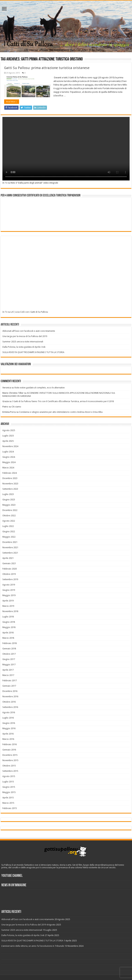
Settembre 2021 (10, 553)
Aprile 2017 (8, 670)
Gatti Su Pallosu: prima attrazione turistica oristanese (47, 68)
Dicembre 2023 (10, 478)
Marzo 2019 (8, 606)
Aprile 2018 (8, 633)
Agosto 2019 (9, 585)
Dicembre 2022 (10, 510)
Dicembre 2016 (10, 691)
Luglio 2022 (8, 526)
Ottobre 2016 (9, 702)
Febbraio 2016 (10, 744)
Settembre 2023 (10, 489)
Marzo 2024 (8, 468)
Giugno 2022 (9, 531)
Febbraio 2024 (10, 473)
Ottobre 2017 (9, 654)
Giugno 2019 (9, 590)
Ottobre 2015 (9, 766)
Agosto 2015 (9, 776)
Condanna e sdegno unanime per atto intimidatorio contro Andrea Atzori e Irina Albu (61, 412)
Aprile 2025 (8, 441)
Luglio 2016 (8, 718)
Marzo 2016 (8, 739)
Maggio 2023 (9, 505)
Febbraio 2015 (10, 808)
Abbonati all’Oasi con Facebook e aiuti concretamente (29, 331)
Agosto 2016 (9, 712)
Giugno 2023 (9, 500)
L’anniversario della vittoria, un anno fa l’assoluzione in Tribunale (33, 946)
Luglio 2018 (8, 617)
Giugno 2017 (9, 659)
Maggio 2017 (9, 665)
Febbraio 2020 (10, 569)
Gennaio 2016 (9, 750)
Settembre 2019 (10, 579)
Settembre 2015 (10, 771)
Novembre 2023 (10, 484)
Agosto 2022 (9, 521)
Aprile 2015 (8, 798)
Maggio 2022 (9, 537)
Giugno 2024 (9, 457)
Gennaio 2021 (9, 563)
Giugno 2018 (9, 622)
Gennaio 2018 (9, 649)
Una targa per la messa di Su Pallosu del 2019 (25, 336)
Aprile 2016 (8, 734)
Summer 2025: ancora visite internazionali (23, 342)
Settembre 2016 (10, 707)
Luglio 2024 (8, 452)
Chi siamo (16, 407)
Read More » (12, 102)
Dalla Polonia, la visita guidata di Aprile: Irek (24, 347)
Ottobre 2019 (9, 574)
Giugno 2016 (9, 723)
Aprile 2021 (8, 558)
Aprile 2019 (8, 601)
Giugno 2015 (9, 787)
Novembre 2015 (10, 760)
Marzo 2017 (8, 675)
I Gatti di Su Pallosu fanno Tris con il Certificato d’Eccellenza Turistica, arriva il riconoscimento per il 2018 (63, 401)
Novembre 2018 (10, 611)
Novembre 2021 (10, 547)
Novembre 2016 (10, 696)
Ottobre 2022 (9, 515)
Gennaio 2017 (9, 686)
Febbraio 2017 (10, 680)
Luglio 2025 (8, 436)
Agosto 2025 (9, 430)
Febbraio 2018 (10, 643)
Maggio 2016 (9, 728)
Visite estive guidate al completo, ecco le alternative (39, 388)
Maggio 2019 (9, 595)
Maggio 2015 (9, 792)
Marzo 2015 (8, 803)
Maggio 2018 (9, 627)
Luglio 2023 (8, 494)
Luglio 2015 (8, 782)
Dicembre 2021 (10, 542)
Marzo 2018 (8, 638)
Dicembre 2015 (10, 755)
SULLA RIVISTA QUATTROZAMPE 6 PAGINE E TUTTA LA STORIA (33, 352)
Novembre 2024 (10, 446)
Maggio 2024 (9, 462)
